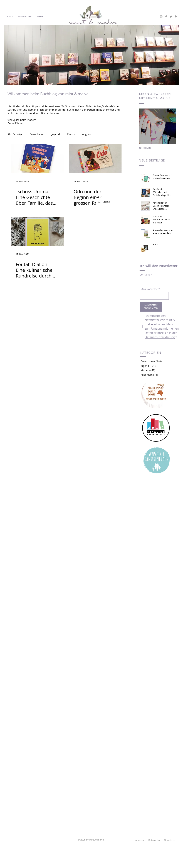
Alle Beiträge (15, 134)
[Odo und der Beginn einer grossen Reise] (95, 159)
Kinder (71, 134)
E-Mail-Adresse (150, 289)
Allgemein (88, 134)
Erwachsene (37, 134)
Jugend (56, 134)
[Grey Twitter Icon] (171, 17)
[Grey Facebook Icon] (166, 17)
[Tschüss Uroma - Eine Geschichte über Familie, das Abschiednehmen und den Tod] (38, 159)
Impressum (140, 840)
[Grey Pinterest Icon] (176, 17)
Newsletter (170, 840)
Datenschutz (155, 840)
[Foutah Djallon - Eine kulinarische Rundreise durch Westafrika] (38, 231)
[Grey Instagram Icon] (161, 17)
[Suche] (115, 202)
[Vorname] (158, 282)
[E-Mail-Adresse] (153, 296)
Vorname (146, 275)
